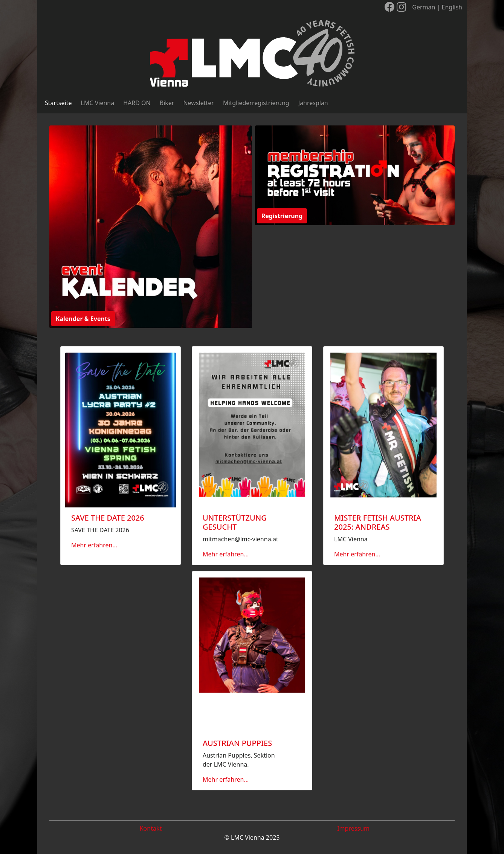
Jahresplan (313, 103)
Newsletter (198, 103)
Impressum (353, 828)
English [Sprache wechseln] (452, 7)
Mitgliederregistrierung (256, 103)
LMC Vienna (98, 103)
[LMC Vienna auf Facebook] (389, 7)
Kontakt (151, 828)
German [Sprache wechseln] (424, 7)
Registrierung (282, 216)
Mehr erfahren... (94, 545)
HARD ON (137, 103)
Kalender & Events (83, 319)
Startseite (58, 103)
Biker (167, 103)
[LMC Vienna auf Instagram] (402, 7)
